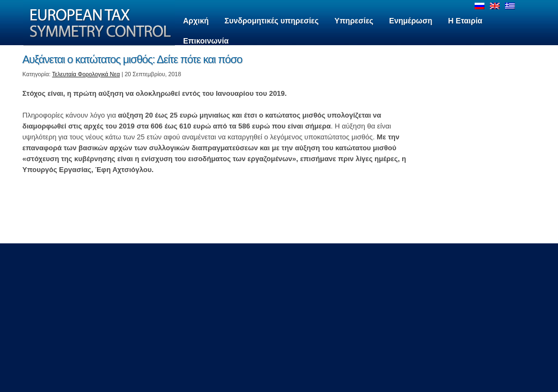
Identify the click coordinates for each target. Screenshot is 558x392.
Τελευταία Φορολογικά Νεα (86, 74)
